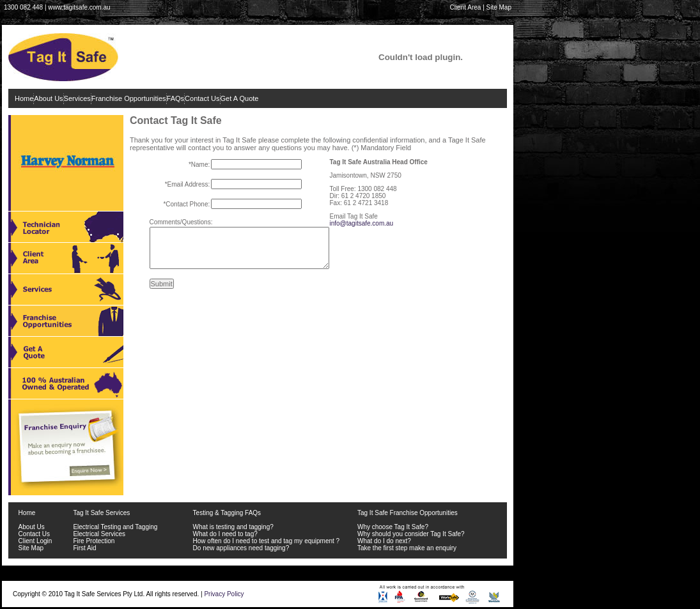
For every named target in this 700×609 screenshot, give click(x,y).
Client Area (465, 7)
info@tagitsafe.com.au (362, 223)
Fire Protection (94, 541)
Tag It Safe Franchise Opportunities (408, 513)
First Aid (84, 548)
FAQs (176, 98)
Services (77, 98)
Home (24, 98)
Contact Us (202, 98)
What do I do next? (384, 541)
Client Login (35, 541)
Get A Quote (240, 98)
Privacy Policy (224, 594)
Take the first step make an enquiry (407, 548)
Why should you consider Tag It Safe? (411, 534)
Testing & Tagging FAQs (227, 513)
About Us (48, 98)
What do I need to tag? (225, 534)
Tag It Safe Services (101, 513)
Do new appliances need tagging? (241, 548)
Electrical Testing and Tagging (115, 527)
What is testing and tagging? (233, 527)
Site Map (499, 7)
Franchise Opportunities (129, 98)
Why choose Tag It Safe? (393, 527)
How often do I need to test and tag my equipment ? (267, 541)
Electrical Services (99, 534)
